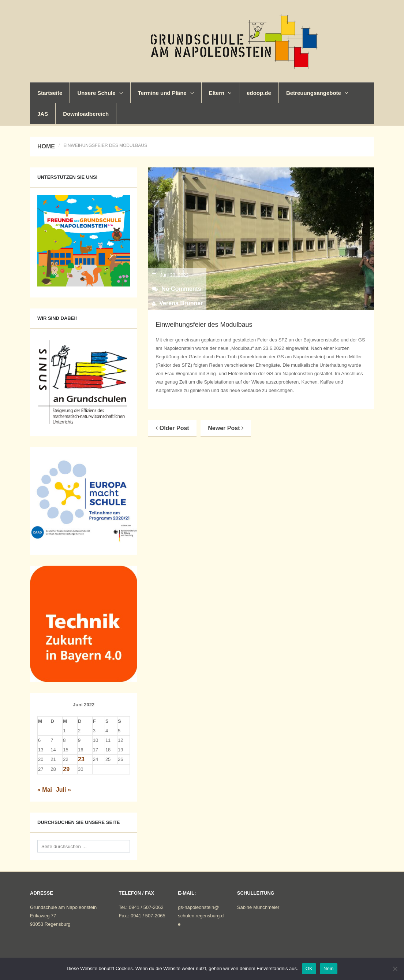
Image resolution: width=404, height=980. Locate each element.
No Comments (176, 289)
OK (309, 968)
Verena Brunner (181, 303)
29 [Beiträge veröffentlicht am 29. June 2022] (66, 769)
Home (46, 146)
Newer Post (226, 428)
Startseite (50, 93)
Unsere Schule (100, 93)
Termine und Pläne (166, 93)
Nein (329, 968)
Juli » (63, 790)
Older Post (172, 428)
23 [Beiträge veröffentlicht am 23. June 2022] (81, 759)
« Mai (45, 790)
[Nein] (395, 969)
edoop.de (259, 93)
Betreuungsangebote (317, 93)
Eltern (220, 93)
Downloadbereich (86, 114)
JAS (43, 114)
